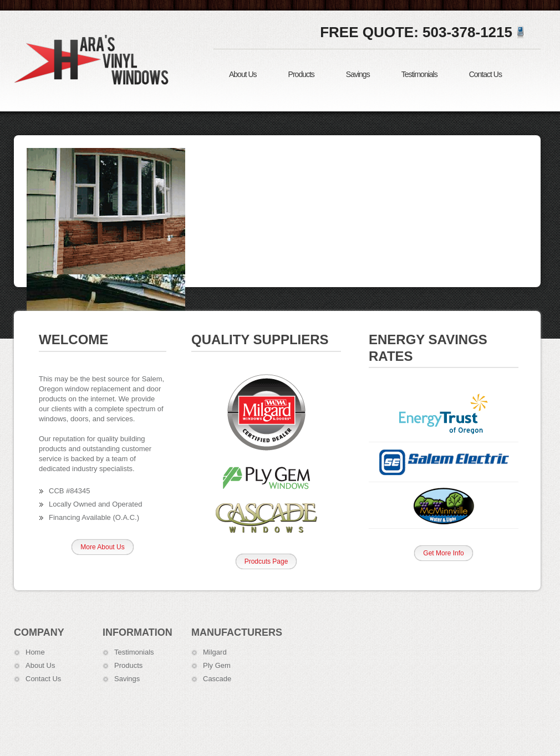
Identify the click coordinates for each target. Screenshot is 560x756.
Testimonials (419, 74)
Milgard (215, 652)
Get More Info (443, 553)
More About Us (102, 547)
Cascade (217, 679)
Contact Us (485, 74)
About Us (243, 74)
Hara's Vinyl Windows (94, 59)
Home (35, 652)
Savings (358, 74)
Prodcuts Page (266, 561)
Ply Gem (217, 665)
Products (301, 74)
